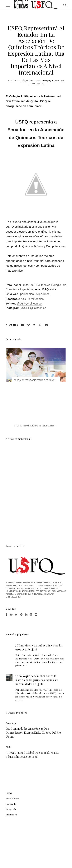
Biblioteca (11, 814)
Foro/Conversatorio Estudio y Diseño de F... (37, 380)
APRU (8, 747)
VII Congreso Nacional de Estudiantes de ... (37, 426)
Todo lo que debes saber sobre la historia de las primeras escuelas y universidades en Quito (37, 680)
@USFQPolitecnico (29, 303)
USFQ (9, 793)
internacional (34, 80)
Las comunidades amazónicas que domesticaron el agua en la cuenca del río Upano (33, 733)
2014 (10, 80)
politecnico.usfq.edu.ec (35, 294)
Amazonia (11, 723)
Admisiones (12, 798)
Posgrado (11, 809)
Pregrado (11, 804)
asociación (19, 80)
